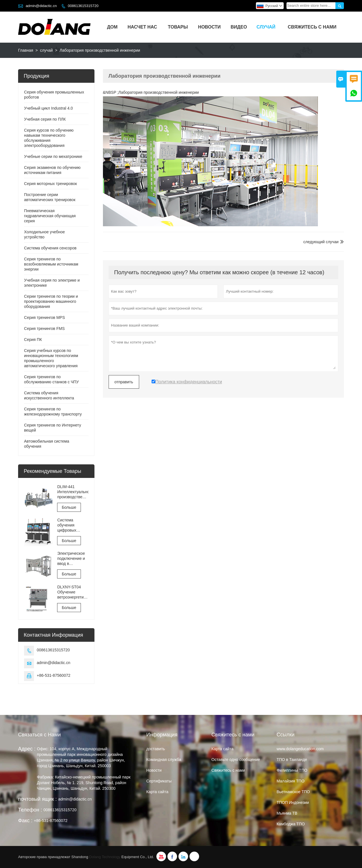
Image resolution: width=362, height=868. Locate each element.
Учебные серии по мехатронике (53, 156)
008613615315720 (83, 6)
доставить (156, 749)
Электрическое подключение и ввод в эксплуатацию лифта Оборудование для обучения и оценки (71, 559)
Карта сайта (157, 792)
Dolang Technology (105, 857)
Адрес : (27, 749)
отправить (124, 382)
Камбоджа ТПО (291, 824)
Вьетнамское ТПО (293, 792)
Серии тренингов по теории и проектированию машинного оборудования (51, 301)
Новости (209, 27)
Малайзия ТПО (291, 781)
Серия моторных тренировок (50, 184)
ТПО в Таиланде (292, 760)
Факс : (25, 821)
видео (239, 27)
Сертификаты (159, 781)
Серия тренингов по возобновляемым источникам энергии (51, 264)
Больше (69, 507)
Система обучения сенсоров (50, 248)
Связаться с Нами (39, 735)
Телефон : (30, 810)
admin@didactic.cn (41, 6)
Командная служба (164, 760)
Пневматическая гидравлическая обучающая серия (50, 216)
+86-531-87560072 (54, 675)
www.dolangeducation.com (300, 749)
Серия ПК (33, 340)
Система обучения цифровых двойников (67, 525)
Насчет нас (142, 27)
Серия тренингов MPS (45, 317)
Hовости (154, 770)
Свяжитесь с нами (312, 27)
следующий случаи (321, 242)
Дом (112, 27)
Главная (26, 50)
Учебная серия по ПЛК (45, 119)
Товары (178, 27)
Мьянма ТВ (287, 813)
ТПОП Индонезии (293, 802)
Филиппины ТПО (292, 770)
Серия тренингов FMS (44, 329)
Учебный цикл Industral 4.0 (49, 108)
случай (266, 27)
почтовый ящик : (37, 799)
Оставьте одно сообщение (236, 760)
